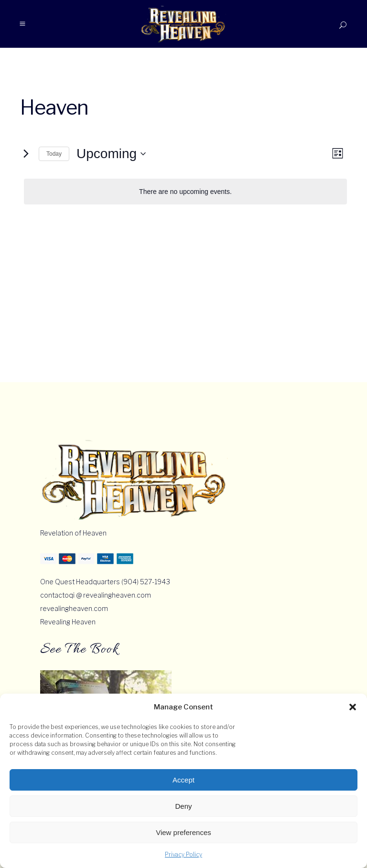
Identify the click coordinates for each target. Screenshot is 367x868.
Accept (183, 780)
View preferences (183, 832)
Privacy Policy (183, 854)
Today (54, 154)
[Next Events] (26, 154)
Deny (183, 806)
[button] (353, 707)
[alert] (185, 192)
